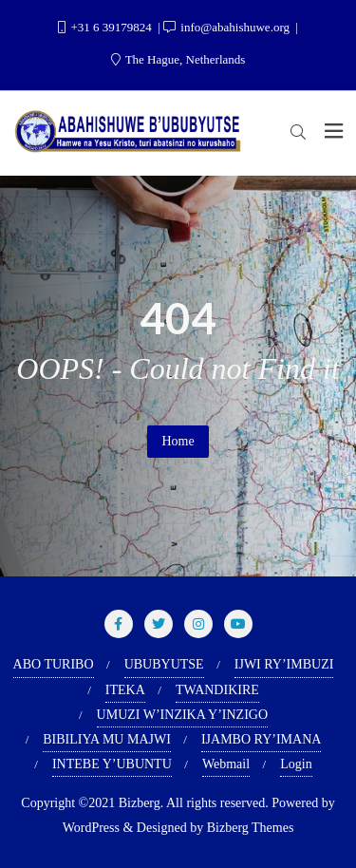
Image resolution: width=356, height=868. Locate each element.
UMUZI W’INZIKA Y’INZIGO (182, 715)
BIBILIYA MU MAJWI (107, 739)
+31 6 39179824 (106, 27)
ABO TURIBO (54, 664)
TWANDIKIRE (217, 690)
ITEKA (125, 690)
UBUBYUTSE (164, 664)
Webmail (226, 764)
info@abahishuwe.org (228, 27)
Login (296, 764)
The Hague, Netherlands (178, 59)
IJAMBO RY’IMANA (261, 739)
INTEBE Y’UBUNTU (112, 764)
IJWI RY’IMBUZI (284, 664)
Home (178, 441)
